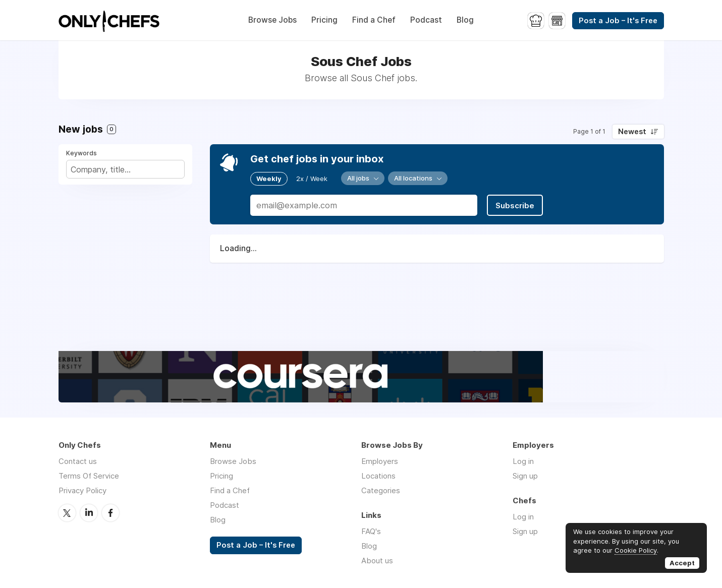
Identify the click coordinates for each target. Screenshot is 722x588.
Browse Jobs (272, 20)
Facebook (110, 513)
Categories (381, 490)
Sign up (525, 476)
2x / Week (312, 179)
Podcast (426, 20)
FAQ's (371, 531)
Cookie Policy (636, 550)
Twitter (67, 513)
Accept (682, 563)
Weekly (269, 179)
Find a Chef (374, 20)
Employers (380, 461)
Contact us (78, 461)
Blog (465, 20)
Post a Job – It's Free (618, 21)
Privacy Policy (82, 490)
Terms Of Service (89, 476)
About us (377, 561)
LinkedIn (89, 513)
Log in (523, 461)
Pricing (324, 20)
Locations (378, 476)
